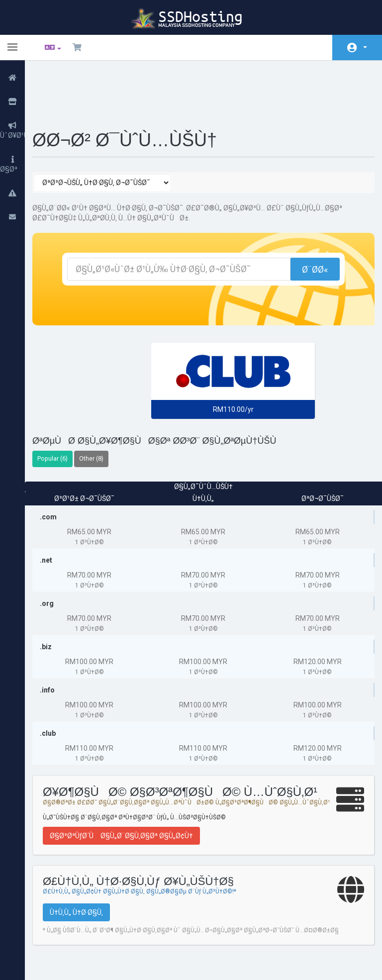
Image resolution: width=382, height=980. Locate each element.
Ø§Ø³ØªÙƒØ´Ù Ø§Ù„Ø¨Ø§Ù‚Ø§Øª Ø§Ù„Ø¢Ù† (129, 790)
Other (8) (99, 406)
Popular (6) (60, 406)
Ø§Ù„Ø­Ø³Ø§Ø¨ (365, 47)
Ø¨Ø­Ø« (309, 217)
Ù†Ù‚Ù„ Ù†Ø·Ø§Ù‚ (84, 867)
